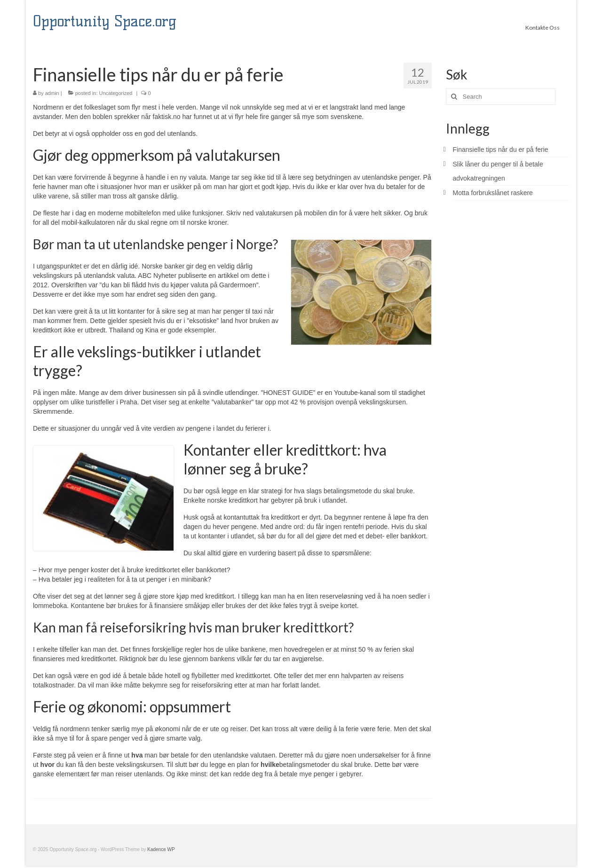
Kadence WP (161, 849)
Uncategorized (116, 93)
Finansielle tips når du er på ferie (501, 150)
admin (52, 93)
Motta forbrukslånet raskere (493, 193)
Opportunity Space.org (105, 21)
